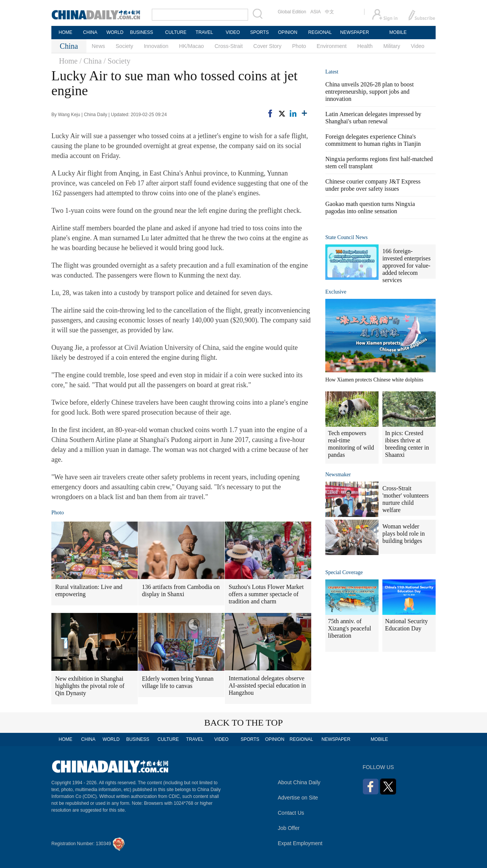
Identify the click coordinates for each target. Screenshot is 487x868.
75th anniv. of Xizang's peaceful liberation (350, 628)
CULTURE (176, 32)
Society (124, 46)
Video (418, 46)
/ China (91, 61)
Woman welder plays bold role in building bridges (404, 534)
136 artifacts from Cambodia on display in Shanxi (181, 590)
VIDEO (233, 32)
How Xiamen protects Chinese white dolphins (374, 380)
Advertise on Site (298, 798)
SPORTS (259, 32)
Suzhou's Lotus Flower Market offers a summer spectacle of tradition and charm (266, 594)
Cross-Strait (229, 46)
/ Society (117, 61)
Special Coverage (344, 572)
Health (365, 46)
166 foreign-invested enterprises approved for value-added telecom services (407, 266)
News (98, 46)
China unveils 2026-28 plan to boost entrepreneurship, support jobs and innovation (369, 92)
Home (68, 61)
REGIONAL (320, 32)
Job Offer (289, 828)
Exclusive (336, 292)
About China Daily (299, 782)
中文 (329, 12)
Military (392, 46)
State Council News (346, 237)
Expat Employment (300, 843)
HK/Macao (192, 46)
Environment (332, 46)
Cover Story (267, 46)
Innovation (156, 46)
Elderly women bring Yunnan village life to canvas (178, 682)
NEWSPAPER (354, 32)
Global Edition (292, 12)
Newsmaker (338, 475)
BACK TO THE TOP (244, 723)
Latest (332, 72)
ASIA (316, 12)
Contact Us (291, 813)
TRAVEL (204, 32)
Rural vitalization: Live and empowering (89, 590)
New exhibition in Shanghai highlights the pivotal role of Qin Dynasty (90, 686)
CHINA (90, 32)
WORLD (115, 32)
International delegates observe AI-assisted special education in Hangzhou (267, 685)
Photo (299, 46)
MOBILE (398, 32)
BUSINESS (142, 32)
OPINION (288, 32)
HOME (65, 32)
